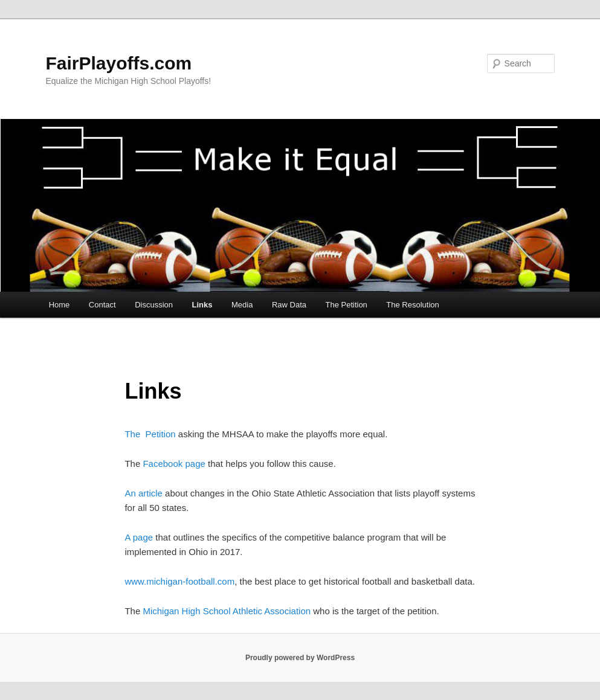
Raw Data (289, 305)
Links (202, 305)
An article (144, 493)
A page (139, 537)
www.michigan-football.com (179, 581)
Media (242, 305)
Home (60, 305)
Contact (102, 305)
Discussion (154, 305)
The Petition (346, 305)
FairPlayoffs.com (118, 63)
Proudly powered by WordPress (300, 658)
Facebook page (174, 464)
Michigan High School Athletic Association (228, 611)
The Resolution (412, 305)
